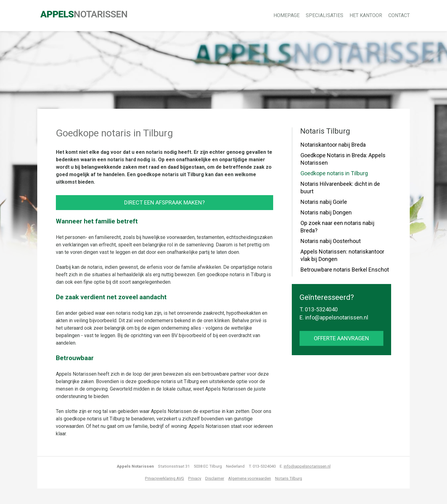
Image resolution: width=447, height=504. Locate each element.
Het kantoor (366, 15)
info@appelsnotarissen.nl (337, 317)
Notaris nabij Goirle (324, 202)
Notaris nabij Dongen (326, 212)
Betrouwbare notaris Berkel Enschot (345, 270)
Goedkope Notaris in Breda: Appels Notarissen (343, 159)
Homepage (287, 15)
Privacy (195, 478)
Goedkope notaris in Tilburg (334, 173)
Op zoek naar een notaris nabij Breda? (337, 227)
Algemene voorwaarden (250, 478)
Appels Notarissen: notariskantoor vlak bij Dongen (342, 255)
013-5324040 (321, 309)
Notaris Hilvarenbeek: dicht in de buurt (340, 188)
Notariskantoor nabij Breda (333, 145)
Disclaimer (215, 478)
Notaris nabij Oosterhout (331, 241)
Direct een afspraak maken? (165, 202)
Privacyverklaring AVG (165, 478)
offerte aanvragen (341, 338)
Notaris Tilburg (289, 478)
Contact (399, 15)
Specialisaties (325, 15)
